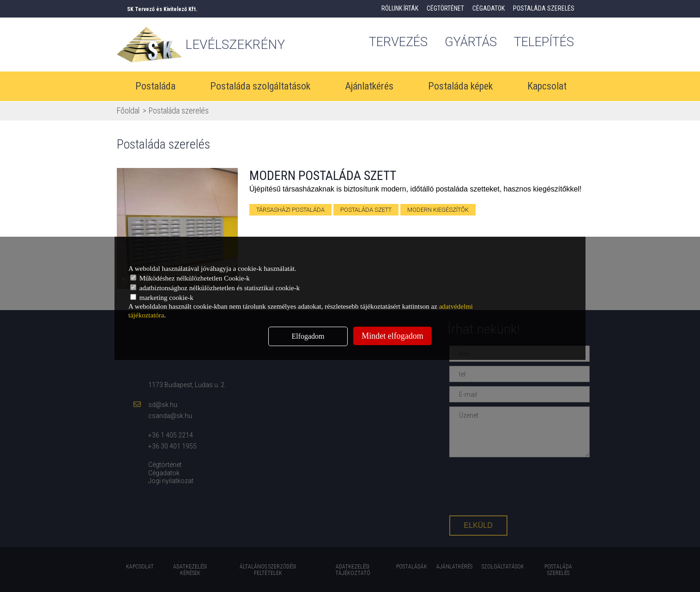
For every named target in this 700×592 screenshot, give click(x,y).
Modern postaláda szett (323, 176)
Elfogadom (308, 336)
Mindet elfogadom (392, 336)
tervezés (395, 43)
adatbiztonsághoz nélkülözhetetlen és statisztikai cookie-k (215, 288)
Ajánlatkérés (369, 87)
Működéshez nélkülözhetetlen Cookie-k (190, 278)
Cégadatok (489, 8)
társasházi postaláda (290, 210)
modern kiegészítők (438, 210)
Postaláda (155, 87)
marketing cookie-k (162, 298)
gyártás (470, 43)
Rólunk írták (400, 8)
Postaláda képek (460, 87)
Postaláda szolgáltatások (260, 87)
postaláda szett (366, 210)
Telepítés (546, 43)
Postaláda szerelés (544, 8)
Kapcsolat (547, 87)
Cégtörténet (445, 8)
